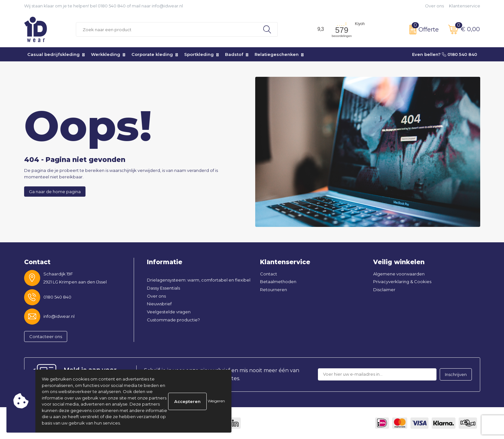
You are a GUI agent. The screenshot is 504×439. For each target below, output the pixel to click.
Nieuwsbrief (159, 304)
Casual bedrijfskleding (54, 54)
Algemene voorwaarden (399, 274)
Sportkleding (199, 54)
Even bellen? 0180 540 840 (445, 54)
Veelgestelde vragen (169, 312)
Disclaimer (384, 290)
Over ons (434, 6)
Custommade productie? (173, 320)
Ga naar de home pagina (55, 192)
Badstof (234, 54)
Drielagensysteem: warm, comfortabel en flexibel (199, 280)
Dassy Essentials (163, 288)
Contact (269, 274)
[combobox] (166, 29)
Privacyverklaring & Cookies (402, 282)
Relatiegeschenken (277, 54)
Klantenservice (465, 6)
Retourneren (274, 290)
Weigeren (216, 401)
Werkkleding (106, 54)
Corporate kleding (152, 54)
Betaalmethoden (278, 282)
